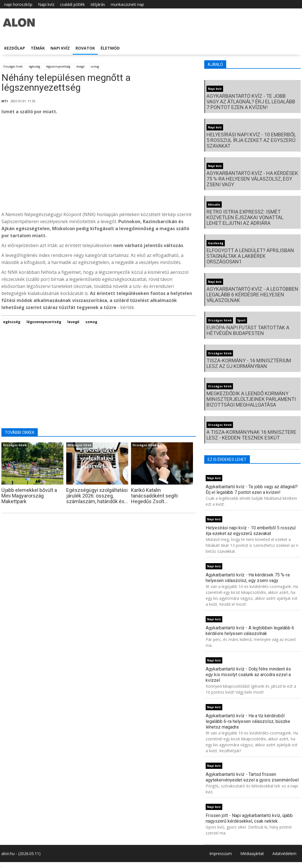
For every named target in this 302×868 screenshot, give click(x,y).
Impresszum (221, 853)
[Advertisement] (99, 165)
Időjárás (98, 4)
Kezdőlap (15, 48)
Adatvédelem (284, 853)
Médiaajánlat (252, 853)
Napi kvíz (46, 4)
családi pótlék (72, 4)
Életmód (110, 48)
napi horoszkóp (18, 4)
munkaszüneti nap (127, 4)
